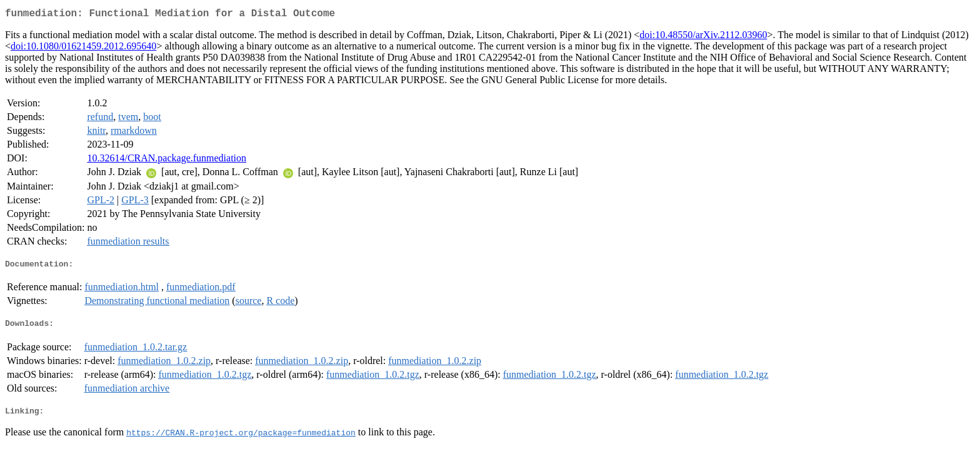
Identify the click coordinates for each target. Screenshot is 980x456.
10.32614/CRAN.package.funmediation (167, 160)
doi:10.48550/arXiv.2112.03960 (703, 37)
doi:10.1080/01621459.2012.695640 (83, 48)
